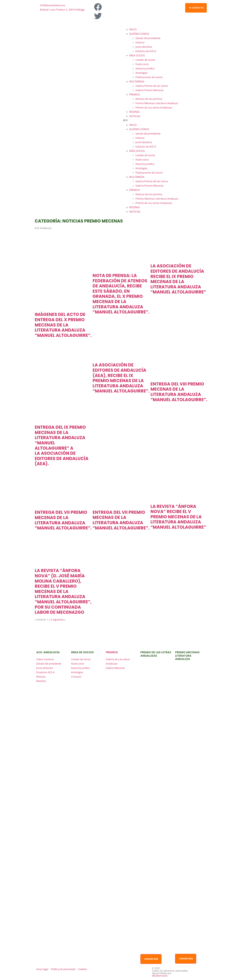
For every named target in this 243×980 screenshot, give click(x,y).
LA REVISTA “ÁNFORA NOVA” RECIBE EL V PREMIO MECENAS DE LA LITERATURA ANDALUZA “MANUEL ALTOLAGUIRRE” (178, 517)
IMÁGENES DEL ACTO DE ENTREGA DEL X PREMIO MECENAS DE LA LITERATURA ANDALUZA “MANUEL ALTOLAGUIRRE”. (63, 325)
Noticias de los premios (149, 99)
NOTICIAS (135, 116)
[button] (165, 121)
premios (112, 652)
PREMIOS (135, 95)
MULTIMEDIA (137, 81)
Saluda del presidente (148, 38)
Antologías (141, 73)
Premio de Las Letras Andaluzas (154, 108)
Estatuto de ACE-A (146, 51)
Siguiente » (59, 620)
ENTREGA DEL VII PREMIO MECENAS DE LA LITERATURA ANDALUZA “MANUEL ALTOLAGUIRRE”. (63, 520)
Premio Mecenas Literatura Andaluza (157, 103)
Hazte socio (142, 64)
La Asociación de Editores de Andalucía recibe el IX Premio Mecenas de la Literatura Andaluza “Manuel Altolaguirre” (178, 279)
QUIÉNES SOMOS (139, 34)
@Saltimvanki (160, 976)
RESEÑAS (134, 112)
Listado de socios (145, 60)
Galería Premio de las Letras (152, 86)
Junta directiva (144, 47)
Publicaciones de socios (149, 77)
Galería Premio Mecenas (149, 90)
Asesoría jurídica (145, 68)
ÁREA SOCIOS (137, 55)
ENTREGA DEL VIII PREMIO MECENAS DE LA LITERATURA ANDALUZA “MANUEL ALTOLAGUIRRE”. (179, 392)
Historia (140, 42)
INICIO (133, 29)
